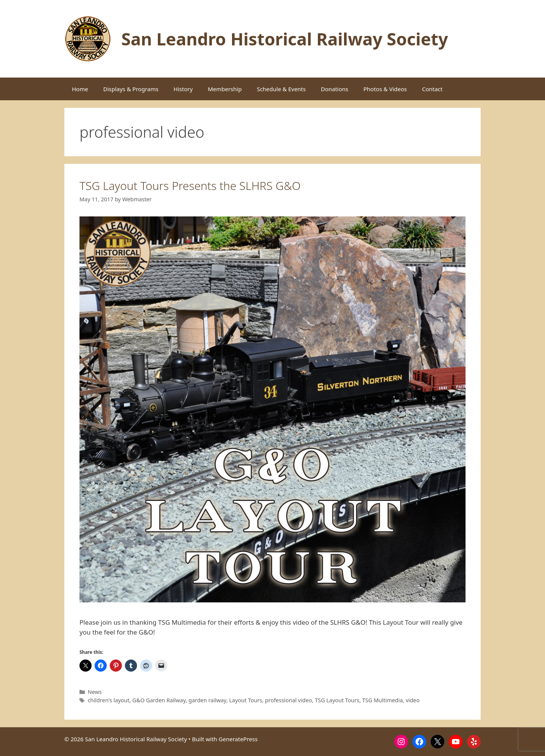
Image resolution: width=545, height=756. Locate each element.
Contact (432, 89)
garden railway (207, 700)
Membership (225, 89)
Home (80, 89)
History (183, 89)
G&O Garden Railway (159, 700)
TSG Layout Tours (337, 700)
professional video (288, 700)
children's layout (109, 700)
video (413, 700)
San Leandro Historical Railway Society (285, 39)
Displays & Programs (131, 89)
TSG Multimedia (382, 700)
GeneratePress (238, 739)
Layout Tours (246, 700)
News (95, 692)
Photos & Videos (385, 89)
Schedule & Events (281, 89)
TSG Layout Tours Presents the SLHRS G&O (190, 186)
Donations (335, 89)
